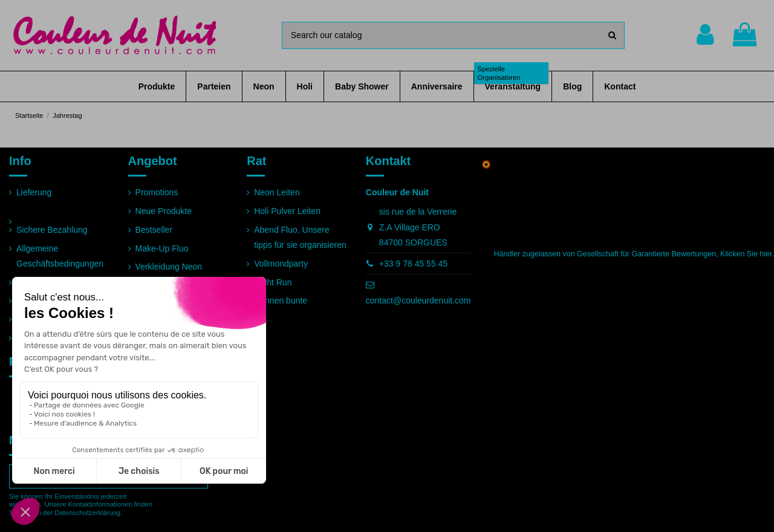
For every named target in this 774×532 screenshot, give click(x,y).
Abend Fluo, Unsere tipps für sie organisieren (300, 237)
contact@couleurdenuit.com (418, 300)
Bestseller (154, 230)
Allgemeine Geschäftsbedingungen (60, 256)
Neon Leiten (277, 192)
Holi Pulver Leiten (287, 211)
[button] (157, 86)
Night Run (273, 282)
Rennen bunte (281, 300)
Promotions (157, 192)
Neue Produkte (164, 211)
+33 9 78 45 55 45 (413, 264)
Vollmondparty (281, 264)
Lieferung (34, 192)
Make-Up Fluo (162, 248)
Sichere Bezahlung (52, 230)
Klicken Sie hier (746, 254)
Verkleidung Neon (169, 267)
